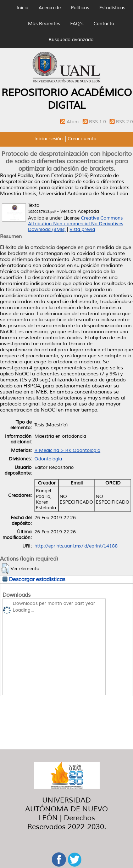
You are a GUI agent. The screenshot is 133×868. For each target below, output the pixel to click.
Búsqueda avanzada (71, 40)
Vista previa (82, 229)
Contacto (104, 24)
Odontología (48, 459)
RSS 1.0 (98, 122)
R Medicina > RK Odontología (67, 450)
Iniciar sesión (49, 139)
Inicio (23, 8)
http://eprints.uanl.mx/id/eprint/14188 (76, 546)
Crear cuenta (82, 139)
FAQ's (77, 24)
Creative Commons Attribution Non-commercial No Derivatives (76, 221)
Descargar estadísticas (34, 579)
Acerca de (50, 8)
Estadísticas (112, 8)
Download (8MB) (47, 229)
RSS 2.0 (124, 122)
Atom (73, 122)
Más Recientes (44, 24)
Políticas (80, 8)
